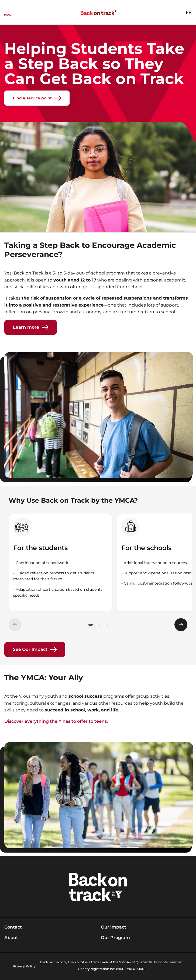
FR (189, 12)
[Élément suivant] (181, 625)
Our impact (114, 927)
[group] (61, 562)
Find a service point (37, 98)
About (11, 938)
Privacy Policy (24, 966)
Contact (13, 927)
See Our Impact (35, 649)
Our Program (115, 938)
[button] (91, 625)
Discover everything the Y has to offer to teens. (56, 721)
